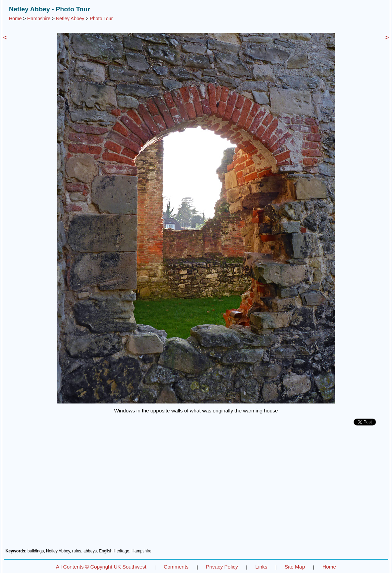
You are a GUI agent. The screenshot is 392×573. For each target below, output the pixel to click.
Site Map (295, 567)
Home (15, 19)
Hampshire (39, 19)
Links (261, 567)
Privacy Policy (222, 567)
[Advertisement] (196, 490)
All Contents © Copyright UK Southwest (101, 567)
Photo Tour (101, 19)
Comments (176, 567)
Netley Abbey (70, 19)
